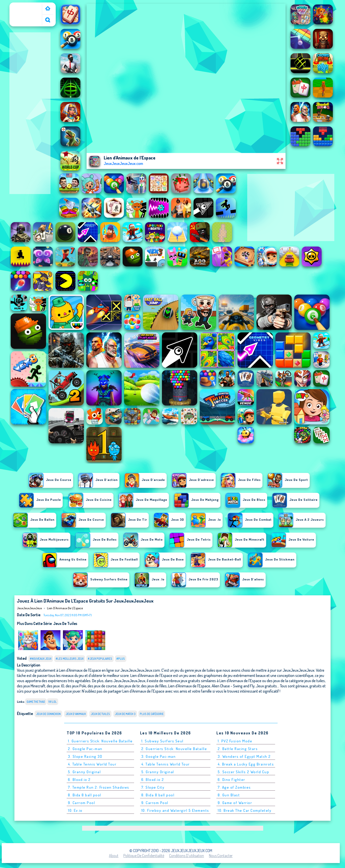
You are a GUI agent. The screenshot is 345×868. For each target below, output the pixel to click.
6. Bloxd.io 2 (79, 780)
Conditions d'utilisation (187, 856)
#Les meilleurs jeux (70, 659)
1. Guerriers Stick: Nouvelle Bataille (100, 741)
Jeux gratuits (266, 686)
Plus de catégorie (152, 714)
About (114, 856)
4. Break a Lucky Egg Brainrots (246, 764)
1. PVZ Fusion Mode (235, 741)
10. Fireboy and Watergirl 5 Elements (175, 810)
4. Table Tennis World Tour (92, 764)
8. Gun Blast (229, 795)
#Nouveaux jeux (41, 659)
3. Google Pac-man (159, 756)
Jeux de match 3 (125, 714)
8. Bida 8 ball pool (85, 795)
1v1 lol (53, 702)
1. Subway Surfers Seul (162, 741)
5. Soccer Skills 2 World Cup (243, 772)
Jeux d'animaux (76, 714)
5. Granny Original (84, 772)
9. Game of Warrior (235, 803)
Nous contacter (221, 856)
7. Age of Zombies (234, 787)
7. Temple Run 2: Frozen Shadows (99, 787)
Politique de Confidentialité (144, 856)
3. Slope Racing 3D (85, 756)
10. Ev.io (75, 810)
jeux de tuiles (65, 623)
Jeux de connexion (48, 714)
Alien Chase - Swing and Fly (233, 686)
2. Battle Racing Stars (238, 749)
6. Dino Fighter (231, 780)
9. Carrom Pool (81, 803)
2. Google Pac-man (85, 749)
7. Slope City (153, 787)
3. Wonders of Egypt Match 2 (244, 756)
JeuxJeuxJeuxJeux (27, 6)
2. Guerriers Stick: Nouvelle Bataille (174, 749)
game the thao (36, 702)
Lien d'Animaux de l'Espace (65, 608)
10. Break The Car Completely (245, 810)
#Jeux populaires (100, 659)
